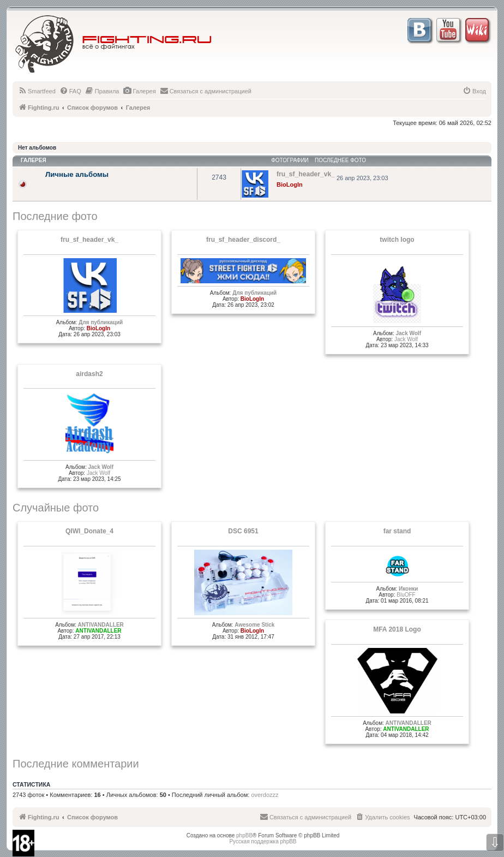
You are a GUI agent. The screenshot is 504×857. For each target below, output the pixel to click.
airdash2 (89, 374)
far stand (397, 531)
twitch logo (397, 240)
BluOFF (406, 595)
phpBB (244, 835)
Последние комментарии (76, 764)
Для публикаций (101, 322)
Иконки (408, 589)
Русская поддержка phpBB (263, 841)
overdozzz (265, 795)
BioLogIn (290, 185)
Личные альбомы (77, 174)
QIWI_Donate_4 (89, 531)
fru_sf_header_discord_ (243, 240)
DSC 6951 (243, 531)
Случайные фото (56, 508)
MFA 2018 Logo (397, 629)
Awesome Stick (254, 625)
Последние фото (55, 216)
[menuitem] (37, 91)
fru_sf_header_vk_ (89, 240)
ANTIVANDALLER (101, 625)
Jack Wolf (408, 333)
